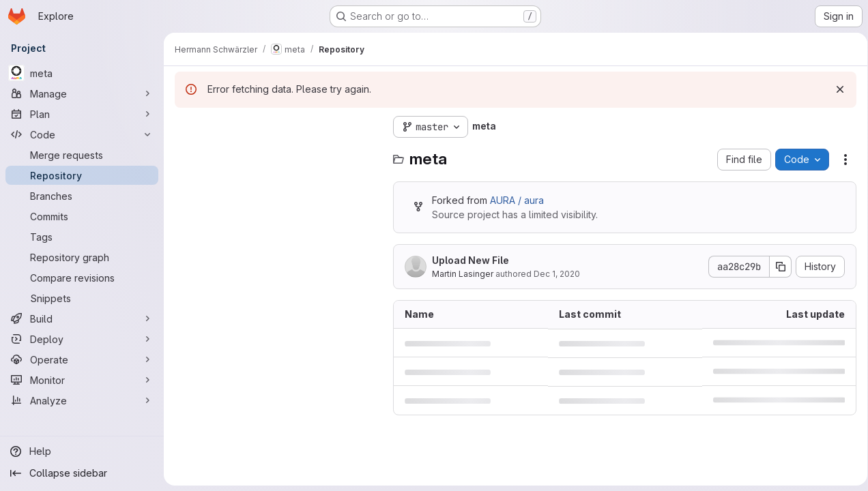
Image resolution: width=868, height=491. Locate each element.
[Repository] (82, 175)
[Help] (82, 451)
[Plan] (82, 114)
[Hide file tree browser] (186, 127)
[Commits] (82, 216)
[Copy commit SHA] (776, 267)
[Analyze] (82, 400)
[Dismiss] (835, 89)
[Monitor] (82, 380)
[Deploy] (82, 339)
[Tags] (82, 237)
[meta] (82, 73)
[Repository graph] (82, 257)
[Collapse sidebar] (82, 473)
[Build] (82, 318)
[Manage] (82, 93)
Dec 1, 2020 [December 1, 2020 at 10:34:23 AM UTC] (557, 274)
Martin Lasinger (463, 274)
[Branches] (82, 196)
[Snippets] (82, 298)
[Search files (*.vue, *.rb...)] (277, 154)
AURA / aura (517, 200)
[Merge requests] (82, 155)
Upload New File (471, 260)
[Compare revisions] (82, 278)
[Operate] (82, 359)
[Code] (82, 134)
